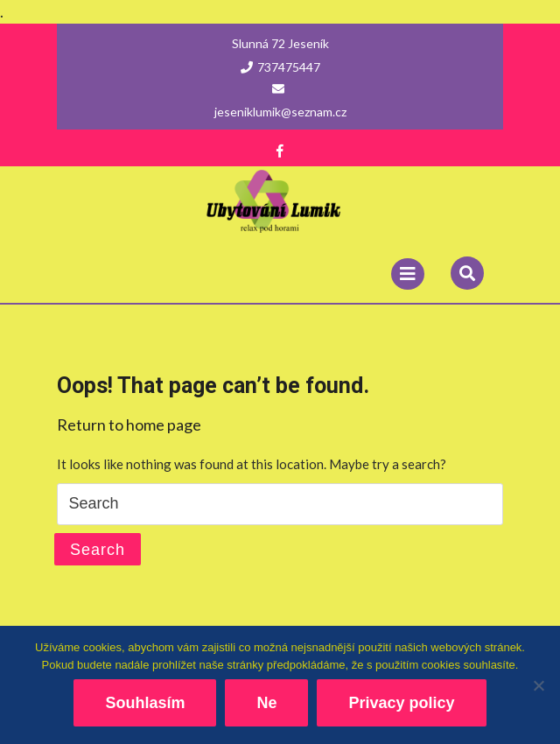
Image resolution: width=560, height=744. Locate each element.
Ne (266, 703)
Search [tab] (98, 550)
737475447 (280, 67)
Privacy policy (401, 703)
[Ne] (538, 685)
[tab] (408, 274)
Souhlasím (145, 703)
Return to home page (129, 425)
